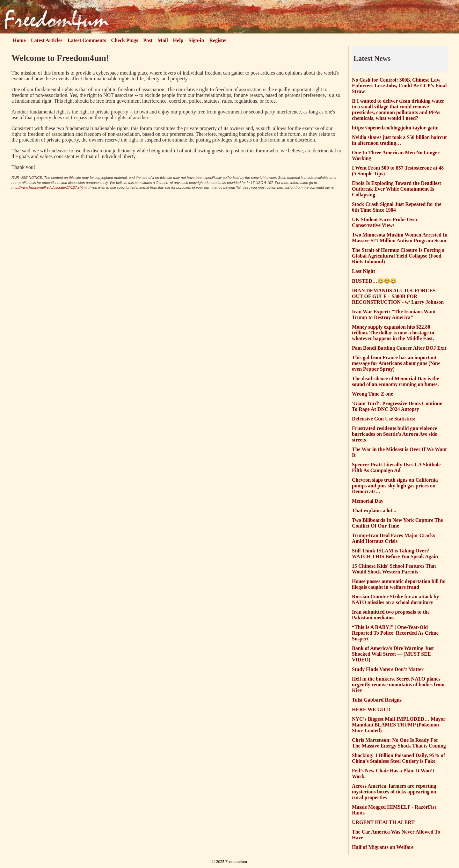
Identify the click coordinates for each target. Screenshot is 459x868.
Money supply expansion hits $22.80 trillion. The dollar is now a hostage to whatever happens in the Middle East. (393, 333)
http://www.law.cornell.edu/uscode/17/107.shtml (49, 187)
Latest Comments (87, 40)
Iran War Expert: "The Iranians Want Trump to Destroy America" (394, 314)
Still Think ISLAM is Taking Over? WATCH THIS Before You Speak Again (395, 554)
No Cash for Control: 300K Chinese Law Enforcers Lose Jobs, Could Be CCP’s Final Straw (399, 86)
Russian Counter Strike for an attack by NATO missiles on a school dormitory (395, 599)
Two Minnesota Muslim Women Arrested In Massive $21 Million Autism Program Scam (400, 238)
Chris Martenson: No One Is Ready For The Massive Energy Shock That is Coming (399, 743)
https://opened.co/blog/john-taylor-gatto (395, 128)
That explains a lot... (374, 511)
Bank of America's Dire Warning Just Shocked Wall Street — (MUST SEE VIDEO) (393, 654)
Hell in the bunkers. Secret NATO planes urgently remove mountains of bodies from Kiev (398, 685)
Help (178, 40)
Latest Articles (47, 40)
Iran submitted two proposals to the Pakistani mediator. (391, 615)
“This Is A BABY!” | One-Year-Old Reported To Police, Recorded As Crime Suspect (395, 633)
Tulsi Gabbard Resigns (377, 700)
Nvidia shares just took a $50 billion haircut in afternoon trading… (399, 140)
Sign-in (197, 40)
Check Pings (124, 40)
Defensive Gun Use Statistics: (384, 419)
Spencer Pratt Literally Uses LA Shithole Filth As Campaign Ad (396, 467)
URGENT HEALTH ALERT (383, 822)
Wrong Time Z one (372, 394)
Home (19, 40)
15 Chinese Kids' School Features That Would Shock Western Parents (394, 569)
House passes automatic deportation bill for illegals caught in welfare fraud (399, 584)
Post (148, 40)
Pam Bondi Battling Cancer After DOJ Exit (399, 348)
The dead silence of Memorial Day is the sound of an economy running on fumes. (395, 381)
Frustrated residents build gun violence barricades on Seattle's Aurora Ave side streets (394, 434)
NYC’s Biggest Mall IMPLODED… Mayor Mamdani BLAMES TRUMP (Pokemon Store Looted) (399, 725)
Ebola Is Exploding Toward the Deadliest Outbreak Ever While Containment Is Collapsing (397, 189)
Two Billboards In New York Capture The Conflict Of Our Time (397, 523)
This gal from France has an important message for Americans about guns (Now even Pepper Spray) (396, 363)
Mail (163, 40)
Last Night (363, 271)
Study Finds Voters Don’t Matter (388, 669)
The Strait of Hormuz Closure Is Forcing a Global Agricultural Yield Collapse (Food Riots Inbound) (398, 256)
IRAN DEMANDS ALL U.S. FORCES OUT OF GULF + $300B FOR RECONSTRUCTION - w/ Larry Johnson (398, 296)
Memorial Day (368, 501)
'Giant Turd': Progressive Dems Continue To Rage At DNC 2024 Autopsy (397, 406)
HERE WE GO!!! (371, 709)
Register (218, 40)
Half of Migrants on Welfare (383, 847)
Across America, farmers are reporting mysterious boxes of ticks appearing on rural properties (394, 792)
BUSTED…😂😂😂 (374, 281)
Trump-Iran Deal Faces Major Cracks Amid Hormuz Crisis (393, 538)
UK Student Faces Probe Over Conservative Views (385, 222)
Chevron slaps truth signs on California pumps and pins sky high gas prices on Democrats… (395, 486)
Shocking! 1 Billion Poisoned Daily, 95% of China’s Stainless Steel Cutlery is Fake (398, 758)
